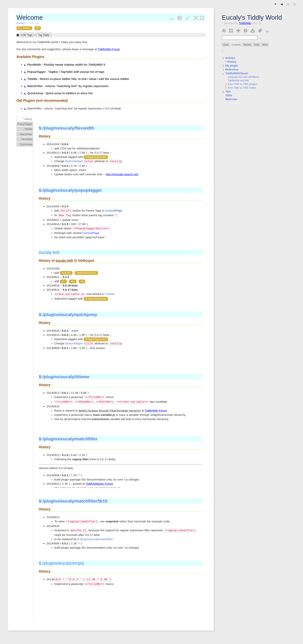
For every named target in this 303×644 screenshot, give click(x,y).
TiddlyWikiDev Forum (99, 484)
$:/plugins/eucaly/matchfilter (68, 439)
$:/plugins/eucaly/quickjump (68, 315)
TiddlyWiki (245, 23)
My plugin (230, 66)
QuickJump (26, 144)
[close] (196, 17)
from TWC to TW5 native (240, 88)
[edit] (188, 17)
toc (38, 28)
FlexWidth (27, 139)
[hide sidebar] (288, 4)
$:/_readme (24, 28)
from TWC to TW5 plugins (241, 84)
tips (73, 281)
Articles (229, 58)
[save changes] (253, 30)
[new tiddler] (238, 30)
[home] (224, 30)
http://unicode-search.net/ (122, 174)
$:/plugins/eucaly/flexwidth (66, 128)
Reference (230, 69)
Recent (247, 45)
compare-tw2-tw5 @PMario (242, 77)
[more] (267, 30)
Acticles (66, 273)
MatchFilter (26, 134)
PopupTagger (25, 124)
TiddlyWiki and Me (237, 80)
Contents (236, 45)
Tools (257, 45)
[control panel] (246, 30)
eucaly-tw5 (49, 252)
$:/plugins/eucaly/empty (62, 563)
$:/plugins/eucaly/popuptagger (70, 190)
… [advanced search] (260, 38)
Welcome (229, 99)
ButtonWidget (74, 161)
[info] (180, 17)
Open (226, 45)
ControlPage (114, 211)
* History (229, 62)
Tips (226, 92)
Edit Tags (27, 35)
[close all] (231, 30)
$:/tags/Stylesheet (96, 157)
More (265, 45)
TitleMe (28, 129)
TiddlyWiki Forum (109, 49)
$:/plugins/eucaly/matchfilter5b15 (73, 501)
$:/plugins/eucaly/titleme (64, 377)
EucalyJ (21, 23)
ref (82, 281)
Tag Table (44, 35)
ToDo (227, 95)
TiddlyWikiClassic (235, 73)
